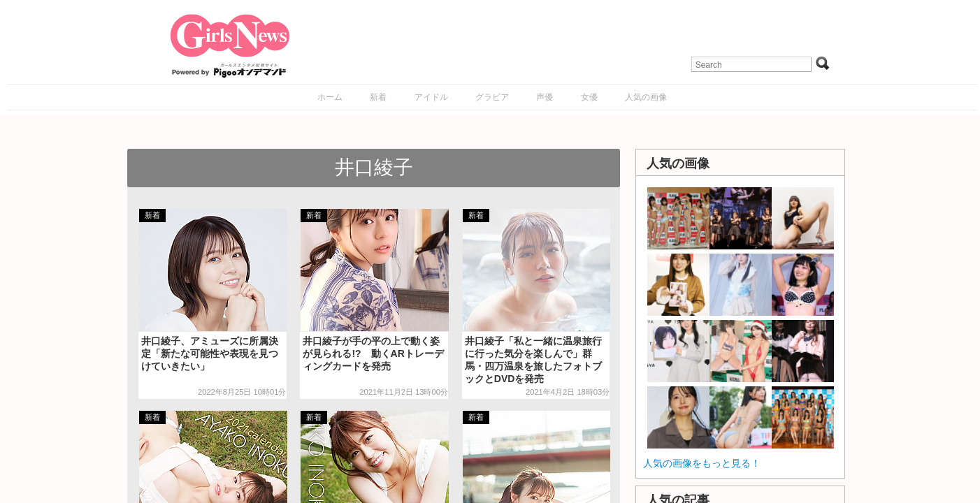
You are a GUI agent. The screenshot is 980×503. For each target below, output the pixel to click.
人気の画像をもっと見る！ (702, 463)
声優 (545, 97)
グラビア (492, 97)
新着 (378, 97)
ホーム (330, 97)
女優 (589, 97)
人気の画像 (646, 97)
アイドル (431, 97)
